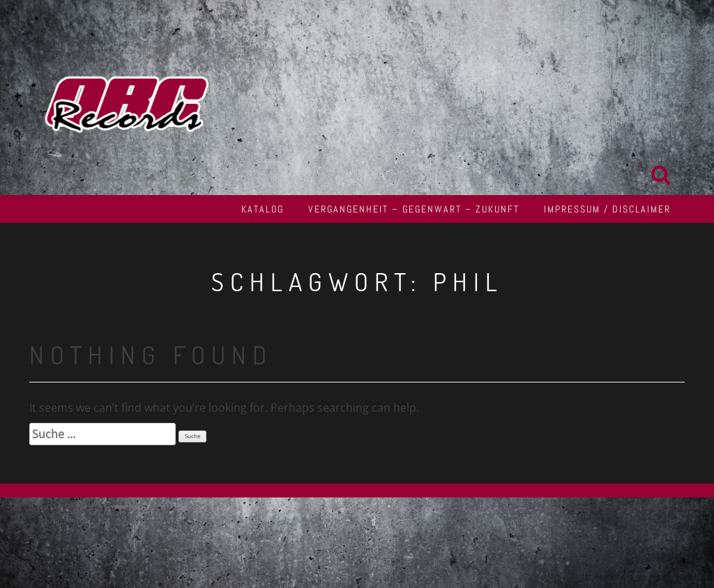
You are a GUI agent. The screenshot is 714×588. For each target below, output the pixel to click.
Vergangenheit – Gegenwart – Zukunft (414, 209)
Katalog (263, 209)
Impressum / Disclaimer (607, 209)
